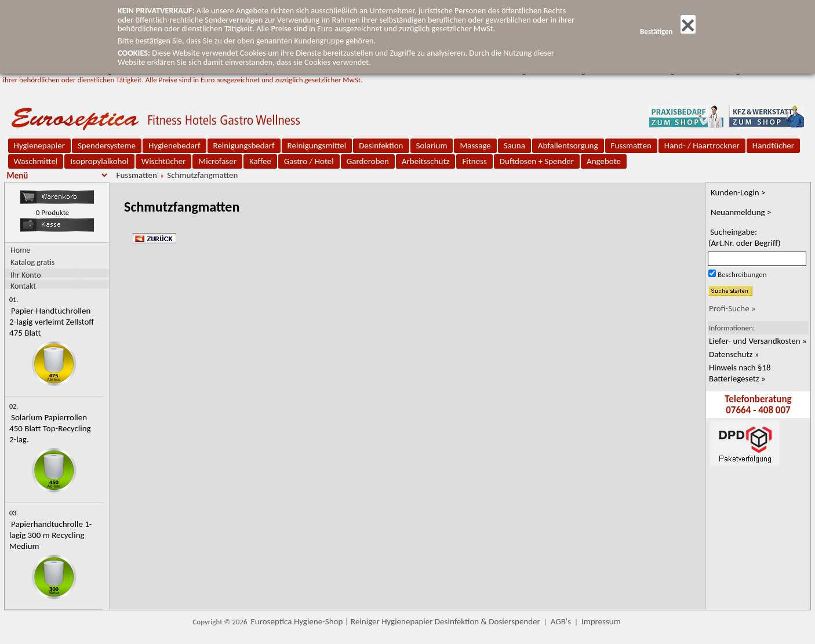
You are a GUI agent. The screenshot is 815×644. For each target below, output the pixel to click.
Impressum (601, 621)
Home (20, 250)
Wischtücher (164, 161)
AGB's (561, 621)
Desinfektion (381, 145)
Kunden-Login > (738, 192)
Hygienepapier (39, 145)
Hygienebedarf (174, 145)
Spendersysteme (107, 145)
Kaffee (260, 161)
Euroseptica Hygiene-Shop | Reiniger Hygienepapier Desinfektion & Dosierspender (396, 621)
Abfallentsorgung (568, 145)
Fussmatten (631, 145)
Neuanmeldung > (741, 212)
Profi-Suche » (732, 308)
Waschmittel (36, 161)
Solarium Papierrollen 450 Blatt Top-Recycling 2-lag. (50, 428)
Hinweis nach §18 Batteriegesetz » (740, 373)
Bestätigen (668, 32)
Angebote (604, 161)
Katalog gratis (32, 262)
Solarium (432, 145)
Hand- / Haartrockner (702, 145)
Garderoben (368, 161)
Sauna (514, 145)
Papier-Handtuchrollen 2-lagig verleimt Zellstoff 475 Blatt (52, 322)
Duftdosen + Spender (537, 161)
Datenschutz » (734, 354)
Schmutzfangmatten (202, 175)
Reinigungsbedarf (244, 145)
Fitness (474, 161)
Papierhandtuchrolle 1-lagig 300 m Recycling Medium (50, 535)
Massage (475, 145)
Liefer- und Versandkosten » (758, 341)
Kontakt (23, 285)
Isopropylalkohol (99, 161)
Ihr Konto (26, 274)
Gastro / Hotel (309, 161)
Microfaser (217, 161)
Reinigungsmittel (317, 145)
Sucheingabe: (745, 237)
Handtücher (773, 145)
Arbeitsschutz (426, 161)
